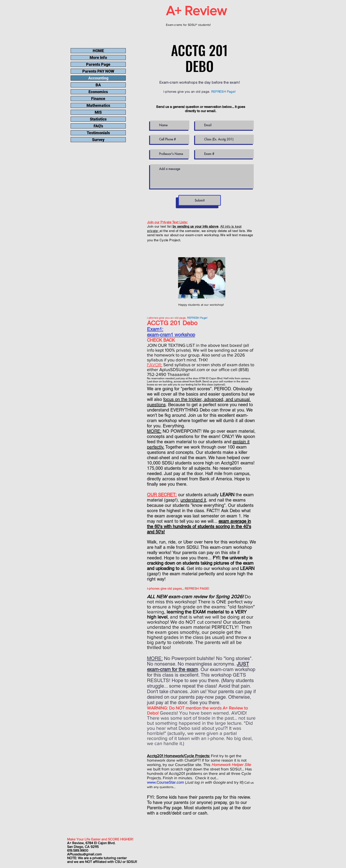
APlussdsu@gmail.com (84, 854)
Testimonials (98, 133)
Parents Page (98, 64)
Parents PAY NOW (98, 71)
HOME (98, 51)
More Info (98, 58)
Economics (98, 92)
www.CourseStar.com (165, 782)
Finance (98, 99)
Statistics (98, 119)
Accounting (98, 78)
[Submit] (200, 200)
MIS (98, 112)
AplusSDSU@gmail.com (182, 370)
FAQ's (98, 126)
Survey (98, 140)
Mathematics (98, 105)
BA (98, 85)
